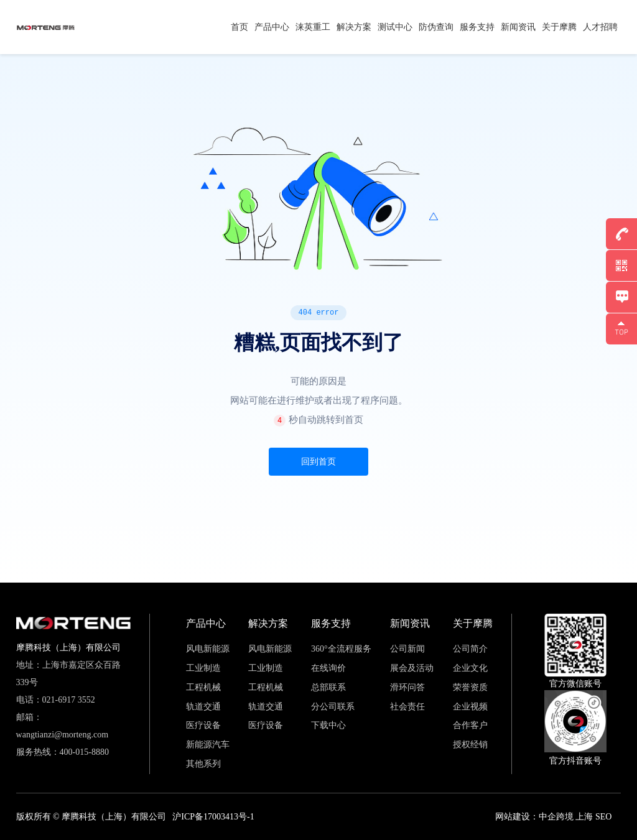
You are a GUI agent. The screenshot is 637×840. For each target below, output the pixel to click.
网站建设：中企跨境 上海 (544, 817)
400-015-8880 (84, 752)
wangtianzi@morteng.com (63, 735)
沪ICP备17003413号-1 (213, 817)
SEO (603, 817)
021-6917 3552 (69, 700)
